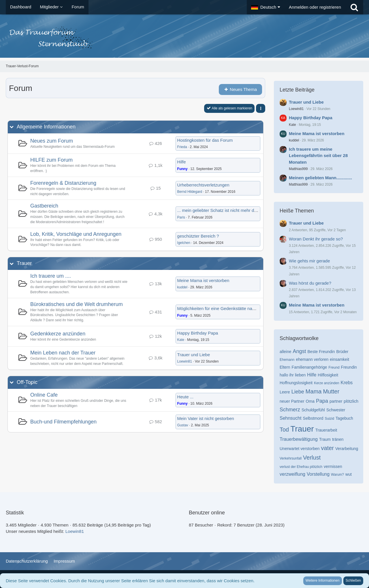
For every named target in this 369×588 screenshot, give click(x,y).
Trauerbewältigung (299, 439)
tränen (338, 439)
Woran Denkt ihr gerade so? (316, 239)
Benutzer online (207, 513)
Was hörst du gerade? (310, 283)
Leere (285, 392)
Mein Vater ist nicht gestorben (206, 418)
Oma (310, 401)
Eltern (285, 367)
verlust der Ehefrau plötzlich (301, 467)
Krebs (347, 383)
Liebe (298, 392)
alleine (285, 352)
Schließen (353, 580)
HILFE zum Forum (51, 160)
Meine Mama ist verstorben (203, 280)
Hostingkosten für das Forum (205, 140)
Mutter (331, 391)
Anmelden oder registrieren (315, 7)
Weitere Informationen (323, 580)
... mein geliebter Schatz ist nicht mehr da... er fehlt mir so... (234, 210)
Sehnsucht (291, 418)
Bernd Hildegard (190, 192)
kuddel (182, 287)
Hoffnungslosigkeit (296, 383)
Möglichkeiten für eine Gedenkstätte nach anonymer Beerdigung (239, 308)
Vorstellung (318, 474)
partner (336, 401)
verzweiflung (292, 474)
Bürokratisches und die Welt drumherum (77, 304)
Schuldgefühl (313, 410)
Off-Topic (27, 382)
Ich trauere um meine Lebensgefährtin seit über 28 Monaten (318, 155)
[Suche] (354, 7)
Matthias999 (298, 169)
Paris (181, 217)
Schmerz (290, 410)
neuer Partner (292, 401)
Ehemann (287, 360)
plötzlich (351, 401)
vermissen (333, 466)
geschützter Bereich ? (198, 236)
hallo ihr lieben (293, 375)
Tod (284, 430)
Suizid (329, 419)
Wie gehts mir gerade (309, 261)
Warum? (337, 475)
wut (349, 474)
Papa (322, 401)
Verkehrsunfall (291, 458)
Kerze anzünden (326, 383)
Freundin (349, 367)
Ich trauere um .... (51, 276)
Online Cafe (44, 395)
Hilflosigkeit (328, 375)
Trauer (24, 263)
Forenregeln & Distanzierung (63, 183)
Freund (334, 367)
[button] (266, 7)
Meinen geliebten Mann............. (320, 178)
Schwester (336, 410)
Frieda (182, 147)
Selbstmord (313, 418)
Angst (299, 351)
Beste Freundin (321, 352)
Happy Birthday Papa (198, 333)
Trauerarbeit (326, 430)
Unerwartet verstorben (300, 449)
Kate (181, 340)
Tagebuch (344, 418)
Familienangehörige (309, 367)
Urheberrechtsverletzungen (203, 185)
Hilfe (182, 162)
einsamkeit (339, 359)
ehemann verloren (312, 359)
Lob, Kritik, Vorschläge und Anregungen (76, 234)
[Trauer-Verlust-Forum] (184, 38)
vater (327, 448)
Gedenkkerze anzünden (58, 334)
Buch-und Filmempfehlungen (63, 422)
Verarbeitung (347, 449)
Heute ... (186, 397)
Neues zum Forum (52, 141)
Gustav (183, 425)
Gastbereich (44, 206)
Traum (325, 439)
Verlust (312, 458)
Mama (314, 391)
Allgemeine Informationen (46, 127)
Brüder (342, 352)
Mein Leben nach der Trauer (63, 353)
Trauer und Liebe (194, 355)
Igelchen (184, 243)
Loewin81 (185, 361)
